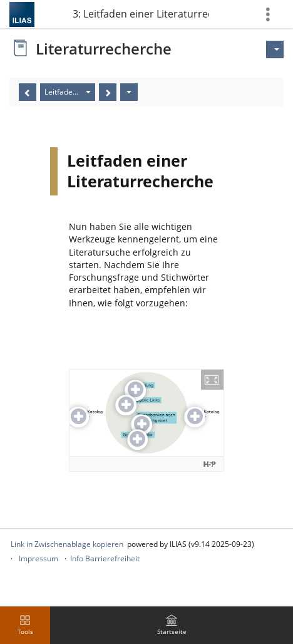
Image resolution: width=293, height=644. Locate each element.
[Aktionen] (129, 92)
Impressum (39, 558)
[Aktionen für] (275, 49)
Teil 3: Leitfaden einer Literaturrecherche (140, 14)
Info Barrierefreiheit (105, 558)
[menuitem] (172, 625)
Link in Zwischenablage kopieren (67, 544)
